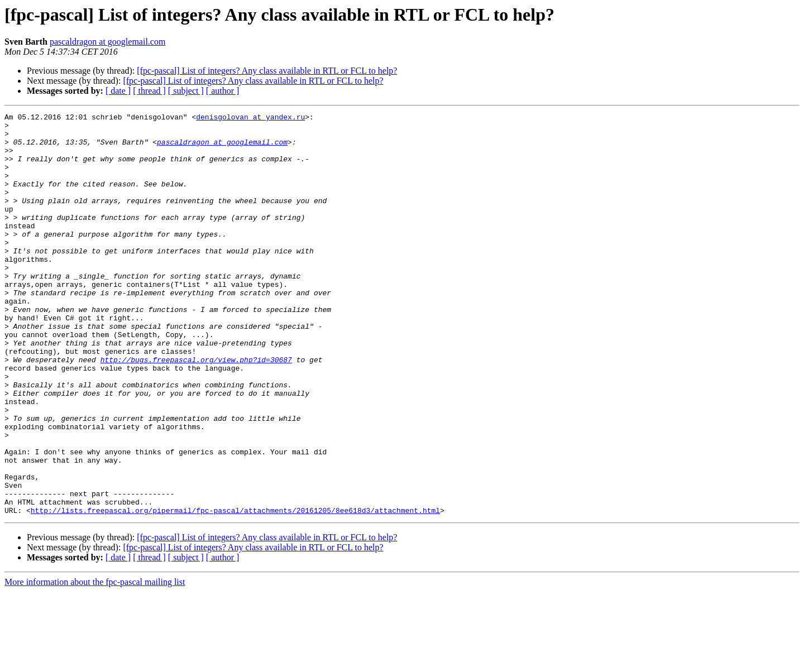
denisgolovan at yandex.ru (250, 118)
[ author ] (223, 91)
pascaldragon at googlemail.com (107, 42)
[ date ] (118, 91)
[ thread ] (149, 91)
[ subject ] (186, 91)
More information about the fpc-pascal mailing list (95, 662)
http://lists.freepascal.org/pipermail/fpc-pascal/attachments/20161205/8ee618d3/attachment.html (235, 591)
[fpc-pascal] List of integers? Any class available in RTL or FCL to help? (267, 71)
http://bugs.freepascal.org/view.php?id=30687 (196, 410)
